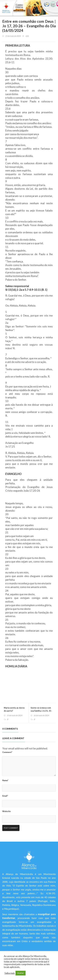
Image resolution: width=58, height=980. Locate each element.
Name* (5, 780)
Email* (5, 796)
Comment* (7, 752)
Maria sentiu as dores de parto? (14, 709)
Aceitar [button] (21, 973)
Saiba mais (10, 973)
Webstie (6, 811)
